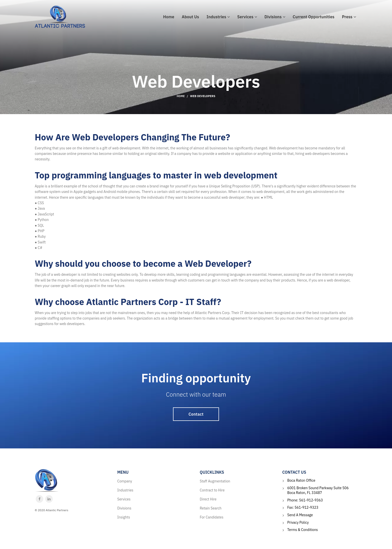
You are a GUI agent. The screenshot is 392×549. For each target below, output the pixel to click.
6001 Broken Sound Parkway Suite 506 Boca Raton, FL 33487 (318, 490)
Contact (196, 414)
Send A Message (300, 515)
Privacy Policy (298, 522)
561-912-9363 (311, 500)
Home (181, 96)
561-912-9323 (306, 507)
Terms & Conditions (302, 530)
